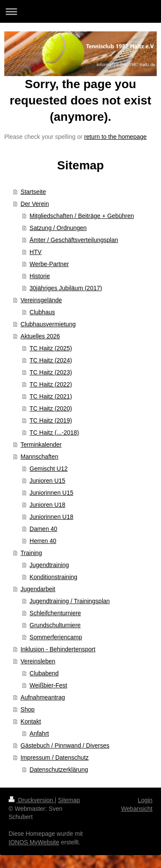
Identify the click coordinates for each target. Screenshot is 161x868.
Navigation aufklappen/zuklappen (80, 11)
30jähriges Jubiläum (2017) (66, 288)
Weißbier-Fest (49, 685)
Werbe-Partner (49, 264)
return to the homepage (115, 137)
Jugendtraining (49, 565)
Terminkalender (41, 445)
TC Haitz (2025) (51, 348)
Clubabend (44, 673)
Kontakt (31, 721)
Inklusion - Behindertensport (58, 649)
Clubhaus (42, 312)
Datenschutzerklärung (59, 770)
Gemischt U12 (49, 469)
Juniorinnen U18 (52, 517)
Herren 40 (43, 541)
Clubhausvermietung (48, 324)
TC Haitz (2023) (51, 372)
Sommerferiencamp (56, 637)
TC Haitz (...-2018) (54, 432)
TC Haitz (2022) (51, 384)
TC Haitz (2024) (51, 360)
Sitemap (69, 800)
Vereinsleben (38, 661)
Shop (28, 709)
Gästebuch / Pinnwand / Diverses (65, 745)
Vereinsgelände (41, 300)
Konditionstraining (53, 577)
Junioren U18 (47, 505)
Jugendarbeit (38, 589)
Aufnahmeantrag (43, 697)
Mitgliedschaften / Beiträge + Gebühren (82, 216)
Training (31, 553)
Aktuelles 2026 (40, 336)
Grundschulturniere (55, 625)
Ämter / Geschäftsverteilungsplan (74, 240)
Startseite (33, 192)
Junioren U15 (47, 481)
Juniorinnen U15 (52, 493)
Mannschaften (39, 457)
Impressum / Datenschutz (55, 758)
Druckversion (32, 800)
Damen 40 (44, 529)
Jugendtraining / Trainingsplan (70, 601)
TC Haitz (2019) (51, 420)
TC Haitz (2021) (51, 396)
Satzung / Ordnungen (58, 228)
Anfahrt (39, 733)
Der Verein (35, 204)
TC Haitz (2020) (51, 408)
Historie (40, 276)
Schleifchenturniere (55, 613)
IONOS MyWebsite (34, 842)
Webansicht (137, 809)
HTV (36, 252)
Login (145, 800)
